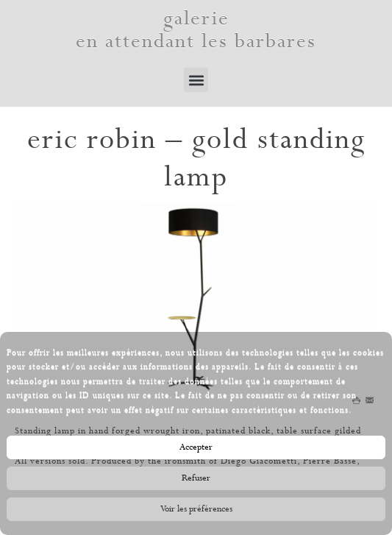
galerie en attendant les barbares (196, 30)
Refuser (196, 481)
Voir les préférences (196, 512)
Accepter (196, 450)
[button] (196, 80)
